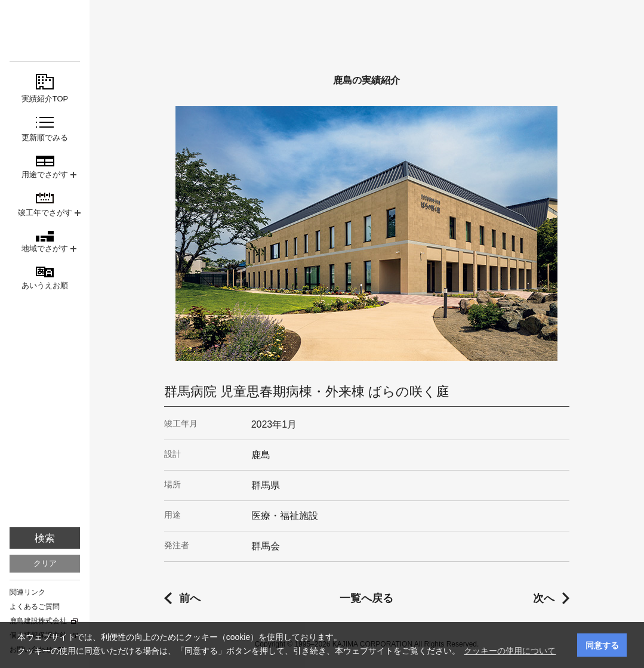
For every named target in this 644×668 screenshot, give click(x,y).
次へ (544, 598)
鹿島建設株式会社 (38, 621)
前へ (190, 598)
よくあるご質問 (35, 607)
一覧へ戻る (366, 598)
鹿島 (45, 31)
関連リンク (27, 592)
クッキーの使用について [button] (510, 651)
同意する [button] (602, 645)
